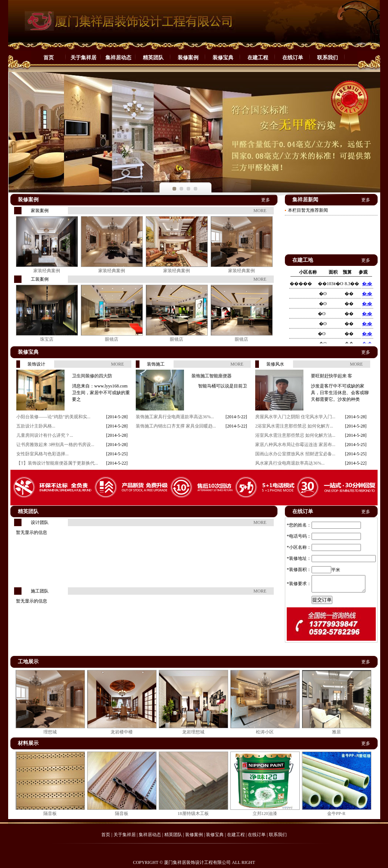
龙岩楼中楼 (122, 732)
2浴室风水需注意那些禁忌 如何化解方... (294, 426)
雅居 (336, 732)
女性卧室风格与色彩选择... (42, 454)
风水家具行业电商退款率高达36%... (290, 463)
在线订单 (293, 58)
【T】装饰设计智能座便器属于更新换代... (57, 463)
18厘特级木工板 (193, 813)
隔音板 (50, 813)
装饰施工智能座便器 (211, 376)
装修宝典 (223, 58)
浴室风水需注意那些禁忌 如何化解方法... (295, 435)
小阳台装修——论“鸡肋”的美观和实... (53, 417)
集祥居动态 (118, 58)
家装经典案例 (47, 271)
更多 (266, 200)
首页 (49, 58)
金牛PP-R (336, 813)
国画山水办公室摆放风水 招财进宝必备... (295, 454)
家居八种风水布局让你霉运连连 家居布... (295, 445)
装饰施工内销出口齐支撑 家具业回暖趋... (176, 426)
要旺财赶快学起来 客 (331, 376)
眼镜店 (112, 339)
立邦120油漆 (265, 813)
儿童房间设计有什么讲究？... (45, 435)
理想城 (50, 732)
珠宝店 (47, 339)
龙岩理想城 (193, 732)
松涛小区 (265, 732)
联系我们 (328, 58)
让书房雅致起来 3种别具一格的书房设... (55, 445)
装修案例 (188, 58)
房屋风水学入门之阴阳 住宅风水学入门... (295, 417)
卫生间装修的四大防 (92, 376)
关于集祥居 (83, 58)
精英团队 (153, 58)
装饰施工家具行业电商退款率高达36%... (175, 417)
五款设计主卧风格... (36, 426)
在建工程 (258, 58)
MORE (260, 211)
